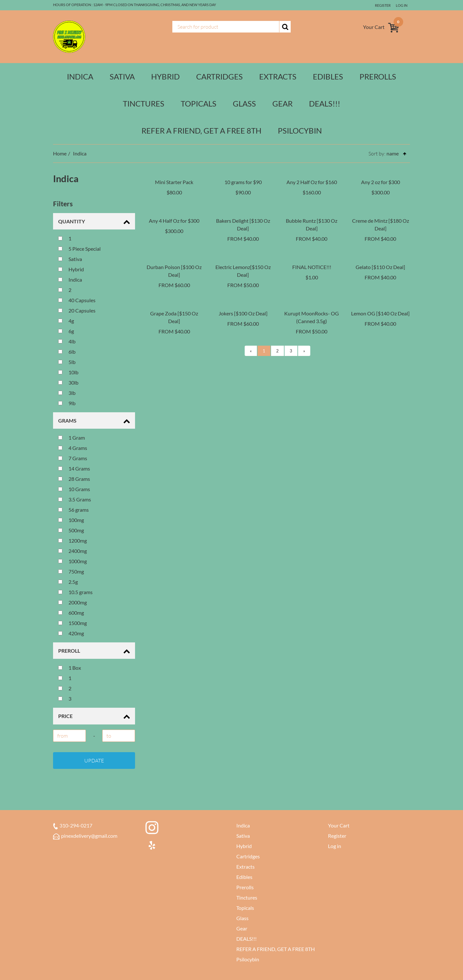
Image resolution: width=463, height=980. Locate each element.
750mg (71, 571)
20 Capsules (77, 310)
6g (66, 331)
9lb (67, 403)
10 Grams (74, 489)
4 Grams (73, 448)
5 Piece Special (79, 249)
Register (382, 5)
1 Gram (72, 438)
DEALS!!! (325, 103)
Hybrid (165, 76)
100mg (71, 520)
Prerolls (378, 76)
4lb (67, 341)
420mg (71, 633)
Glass (244, 103)
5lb (67, 362)
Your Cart (339, 825)
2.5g (68, 582)
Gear (282, 103)
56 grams (73, 510)
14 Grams (74, 468)
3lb (67, 393)
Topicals (199, 103)
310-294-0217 (73, 825)
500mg (71, 530)
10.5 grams (75, 592)
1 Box (70, 668)
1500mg (73, 623)
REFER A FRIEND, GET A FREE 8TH (201, 131)
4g (66, 321)
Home (60, 153)
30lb (68, 383)
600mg (71, 613)
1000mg (73, 561)
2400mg (73, 551)
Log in (402, 5)
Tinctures (144, 103)
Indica (80, 76)
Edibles (328, 76)
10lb (68, 372)
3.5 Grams (75, 499)
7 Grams (73, 458)
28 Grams (74, 479)
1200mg (73, 541)
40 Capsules (77, 300)
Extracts (278, 76)
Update (94, 761)
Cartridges (219, 76)
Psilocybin (300, 131)
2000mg (73, 602)
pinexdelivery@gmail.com (85, 836)
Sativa (122, 76)
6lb (67, 352)
